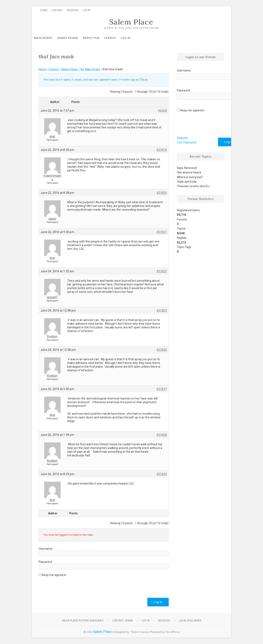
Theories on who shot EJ (193, 186)
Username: (46, 549)
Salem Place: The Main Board (81, 69)
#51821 (162, 232)
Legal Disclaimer (190, 621)
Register (73, 10)
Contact (57, 10)
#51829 (162, 310)
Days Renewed (187, 168)
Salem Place (131, 22)
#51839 (162, 474)
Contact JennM (123, 621)
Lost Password (187, 143)
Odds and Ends (187, 182)
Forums (54, 69)
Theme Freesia (139, 632)
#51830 (162, 350)
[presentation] (70, 586)
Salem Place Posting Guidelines (82, 621)
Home (44, 10)
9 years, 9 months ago (122, 80)
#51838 (162, 435)
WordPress (173, 632)
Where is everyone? (190, 177)
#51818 (162, 150)
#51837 (162, 389)
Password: (46, 562)
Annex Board (75, 38)
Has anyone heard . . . (191, 173)
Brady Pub (98, 38)
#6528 (162, 111)
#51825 (162, 271)
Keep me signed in (54, 575)
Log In (86, 10)
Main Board (50, 38)
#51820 (162, 193)
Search (117, 38)
